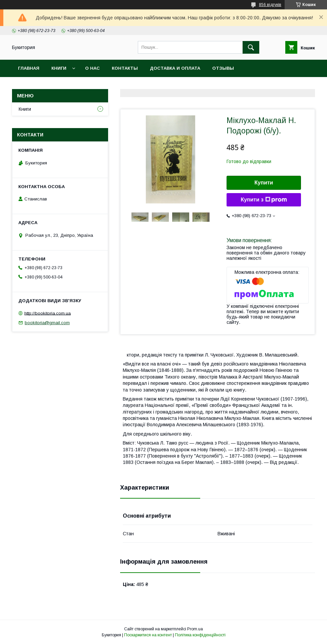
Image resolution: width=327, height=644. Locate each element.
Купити (264, 183)
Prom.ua (195, 629)
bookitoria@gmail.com (47, 323)
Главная (29, 68)
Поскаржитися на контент (148, 635)
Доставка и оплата (175, 68)
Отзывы (223, 68)
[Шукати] (251, 47)
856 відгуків (270, 5)
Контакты (125, 68)
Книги (59, 68)
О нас (92, 68)
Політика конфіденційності (200, 635)
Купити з (264, 200)
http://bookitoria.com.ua (48, 313)
